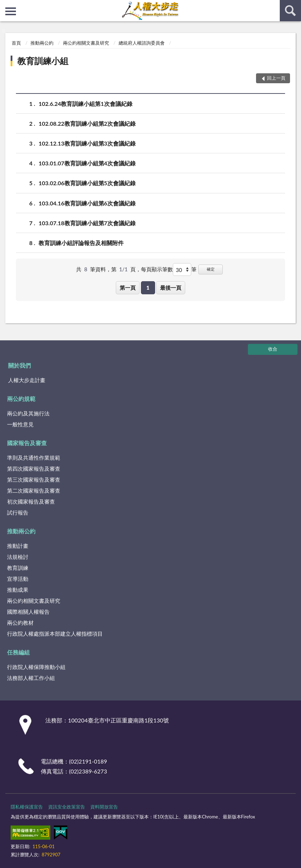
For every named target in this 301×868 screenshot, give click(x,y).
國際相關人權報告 (28, 612)
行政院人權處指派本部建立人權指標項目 (55, 634)
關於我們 (19, 365)
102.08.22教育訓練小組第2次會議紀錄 (87, 123)
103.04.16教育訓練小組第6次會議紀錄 (87, 203)
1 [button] (148, 288)
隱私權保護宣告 (27, 807)
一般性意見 (20, 424)
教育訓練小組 (43, 61)
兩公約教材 (20, 623)
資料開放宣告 (104, 807)
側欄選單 (11, 11)
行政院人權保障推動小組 (36, 667)
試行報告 (18, 512)
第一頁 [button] (128, 288)
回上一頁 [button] (276, 78)
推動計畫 (18, 546)
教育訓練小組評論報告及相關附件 (81, 243)
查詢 (290, 11)
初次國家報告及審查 (31, 501)
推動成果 (18, 590)
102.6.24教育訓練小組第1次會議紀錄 (86, 104)
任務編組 (18, 652)
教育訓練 (18, 568)
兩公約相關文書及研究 (86, 43)
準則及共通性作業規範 (34, 458)
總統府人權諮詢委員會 (142, 43)
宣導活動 (18, 579)
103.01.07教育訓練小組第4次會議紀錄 (87, 163)
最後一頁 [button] (171, 288)
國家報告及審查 (27, 443)
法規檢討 (18, 557)
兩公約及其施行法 (28, 413)
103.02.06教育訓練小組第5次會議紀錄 (87, 183)
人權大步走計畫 (27, 380)
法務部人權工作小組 (31, 678)
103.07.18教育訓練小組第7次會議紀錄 (87, 223)
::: (6, 5)
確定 (211, 269)
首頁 (16, 43)
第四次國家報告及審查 (34, 469)
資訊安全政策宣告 (67, 807)
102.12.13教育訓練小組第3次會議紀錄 (87, 143)
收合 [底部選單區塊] (273, 349)
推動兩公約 (42, 43)
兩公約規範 (21, 399)
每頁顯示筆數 (157, 269)
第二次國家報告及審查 (34, 490)
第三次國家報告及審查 (34, 480)
